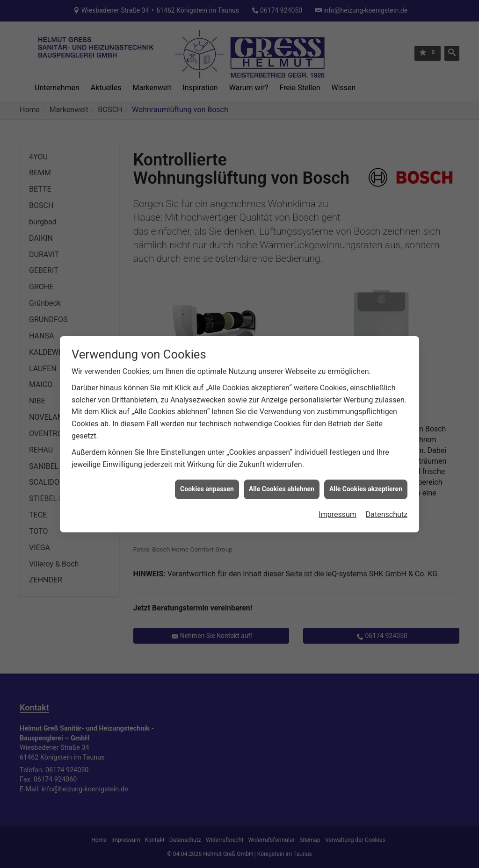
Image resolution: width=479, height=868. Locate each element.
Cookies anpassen (207, 474)
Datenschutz (387, 499)
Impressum (337, 499)
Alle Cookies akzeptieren (366, 474)
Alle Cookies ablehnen (282, 474)
